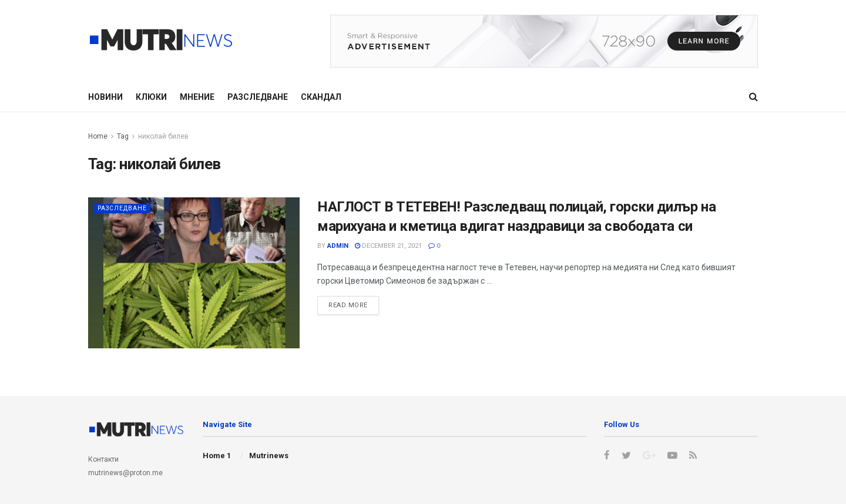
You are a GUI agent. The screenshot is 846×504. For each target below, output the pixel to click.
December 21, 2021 (388, 246)
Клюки (151, 97)
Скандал (321, 97)
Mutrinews (269, 456)
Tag (123, 136)
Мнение (197, 97)
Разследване (258, 97)
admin (338, 246)
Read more (348, 305)
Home (98, 136)
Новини (105, 97)
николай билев (163, 136)
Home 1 (217, 456)
